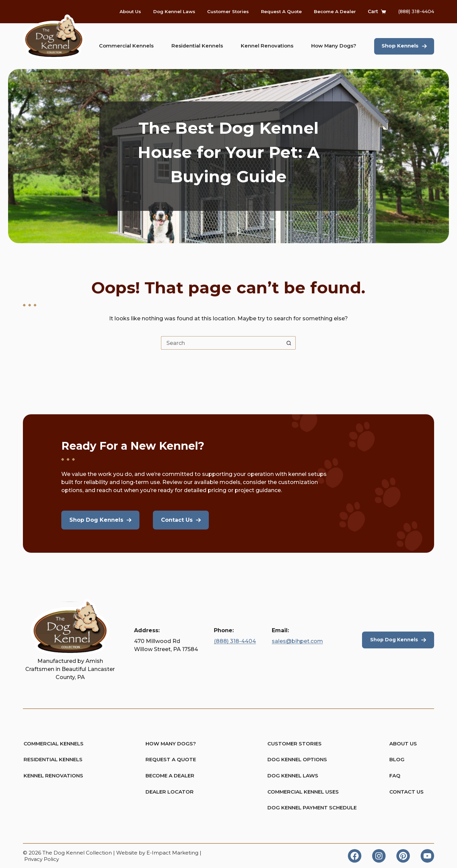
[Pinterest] (403, 856)
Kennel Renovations (267, 46)
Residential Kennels (197, 46)
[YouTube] (427, 856)
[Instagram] (379, 856)
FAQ (395, 775)
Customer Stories (228, 11)
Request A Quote (281, 11)
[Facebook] (355, 856)
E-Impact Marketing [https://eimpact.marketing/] (172, 853)
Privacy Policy (42, 859)
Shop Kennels (400, 46)
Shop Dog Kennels (393, 637)
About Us (130, 11)
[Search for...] (222, 347)
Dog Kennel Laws (174, 11)
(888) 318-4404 (416, 11)
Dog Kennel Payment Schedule (290, 808)
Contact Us (407, 791)
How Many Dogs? (334, 46)
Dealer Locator (168, 791)
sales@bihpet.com (297, 638)
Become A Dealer (335, 11)
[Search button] (289, 347)
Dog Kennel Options (290, 758)
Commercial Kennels (126, 46)
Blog (397, 758)
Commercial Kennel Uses (290, 791)
